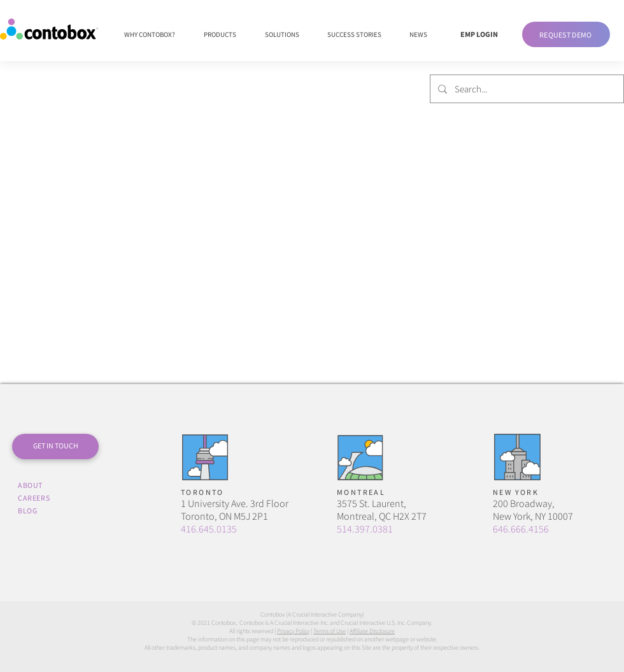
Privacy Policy (293, 631)
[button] (566, 34)
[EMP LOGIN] (479, 34)
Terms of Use (330, 631)
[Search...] (526, 89)
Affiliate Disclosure (372, 631)
